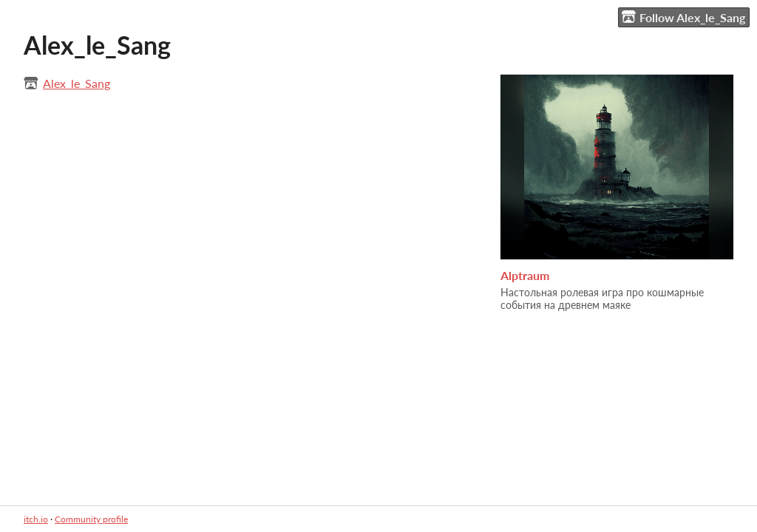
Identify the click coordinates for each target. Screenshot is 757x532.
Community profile (91, 519)
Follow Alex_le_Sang (683, 17)
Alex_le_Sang (77, 83)
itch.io (36, 519)
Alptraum (525, 275)
